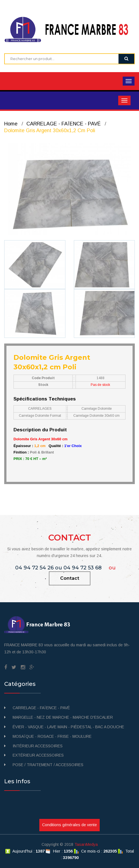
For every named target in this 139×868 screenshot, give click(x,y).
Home (11, 124)
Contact (70, 578)
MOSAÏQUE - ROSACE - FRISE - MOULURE (52, 736)
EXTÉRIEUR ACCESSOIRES (38, 755)
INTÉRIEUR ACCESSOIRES (38, 746)
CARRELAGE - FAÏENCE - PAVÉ (63, 124)
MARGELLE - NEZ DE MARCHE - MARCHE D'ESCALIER (63, 717)
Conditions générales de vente (69, 825)
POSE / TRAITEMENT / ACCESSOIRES (48, 765)
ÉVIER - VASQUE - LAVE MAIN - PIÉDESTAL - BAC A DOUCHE (68, 727)
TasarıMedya (86, 844)
